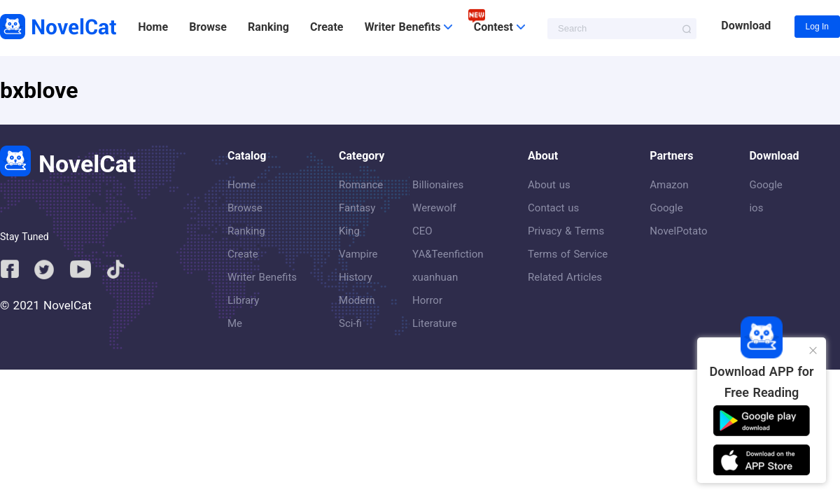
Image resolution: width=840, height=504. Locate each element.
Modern (357, 300)
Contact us (553, 208)
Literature (435, 323)
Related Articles (565, 277)
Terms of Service (568, 254)
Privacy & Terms (566, 231)
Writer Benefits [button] (409, 27)
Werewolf (434, 208)
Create (327, 27)
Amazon (669, 185)
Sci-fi (350, 323)
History (356, 277)
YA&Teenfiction (448, 254)
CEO (422, 231)
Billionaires (438, 185)
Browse (208, 27)
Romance (361, 185)
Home (153, 27)
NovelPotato (678, 231)
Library (243, 300)
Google (666, 208)
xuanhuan (435, 277)
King (349, 231)
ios (756, 208)
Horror (427, 300)
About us (549, 185)
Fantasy (357, 208)
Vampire (358, 254)
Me (235, 323)
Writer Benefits (262, 277)
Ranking (268, 27)
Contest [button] (499, 27)
